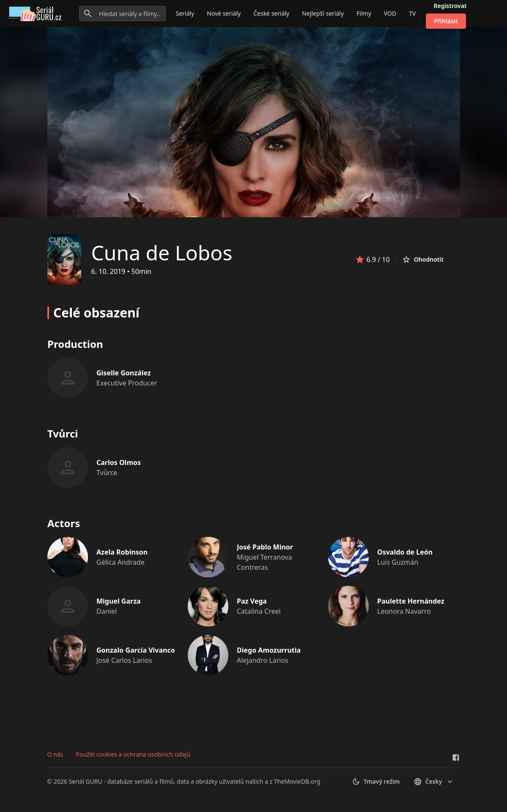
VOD (390, 13)
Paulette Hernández (411, 601)
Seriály (185, 13)
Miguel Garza (119, 601)
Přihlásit (446, 21)
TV (412, 13)
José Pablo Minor (265, 547)
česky (434, 782)
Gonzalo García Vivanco (136, 650)
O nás (55, 754)
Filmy (364, 13)
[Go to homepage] (37, 14)
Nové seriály (224, 13)
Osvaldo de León (405, 552)
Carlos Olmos (119, 462)
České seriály (271, 13)
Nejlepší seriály (323, 13)
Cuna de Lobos (162, 253)
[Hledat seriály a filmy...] (122, 14)
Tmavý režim (376, 782)
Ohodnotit (423, 260)
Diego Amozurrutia (269, 650)
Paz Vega (252, 601)
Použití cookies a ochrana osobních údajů (133, 754)
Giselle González (124, 373)
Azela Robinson (122, 552)
